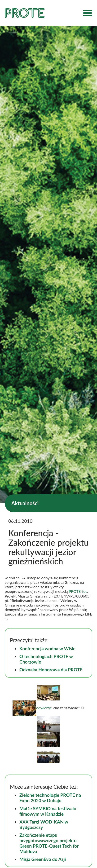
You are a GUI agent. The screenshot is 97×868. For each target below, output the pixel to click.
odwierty (32, 708)
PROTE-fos (78, 591)
